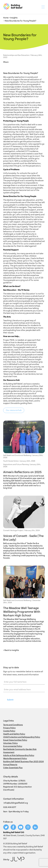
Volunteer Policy (10, 743)
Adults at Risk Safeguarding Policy (19, 755)
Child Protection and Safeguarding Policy (22, 737)
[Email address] (24, 690)
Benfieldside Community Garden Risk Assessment (20, 751)
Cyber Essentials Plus (13, 768)
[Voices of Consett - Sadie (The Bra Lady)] (24, 512)
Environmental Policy (13, 746)
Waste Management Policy (15, 758)
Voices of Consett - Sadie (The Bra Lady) (23, 538)
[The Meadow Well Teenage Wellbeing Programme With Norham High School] (24, 582)
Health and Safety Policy (14, 734)
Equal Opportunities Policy (15, 740)
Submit (10, 700)
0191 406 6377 (10, 807)
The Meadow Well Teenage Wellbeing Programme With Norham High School (22, 612)
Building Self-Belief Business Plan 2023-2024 (23, 762)
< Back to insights (11, 650)
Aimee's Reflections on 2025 (22, 472)
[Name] (24, 682)
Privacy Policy (9, 728)
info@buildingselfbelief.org (16, 803)
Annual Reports (10, 765)
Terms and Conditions (13, 725)
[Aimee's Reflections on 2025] (24, 437)
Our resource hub (14, 410)
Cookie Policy (9, 731)
